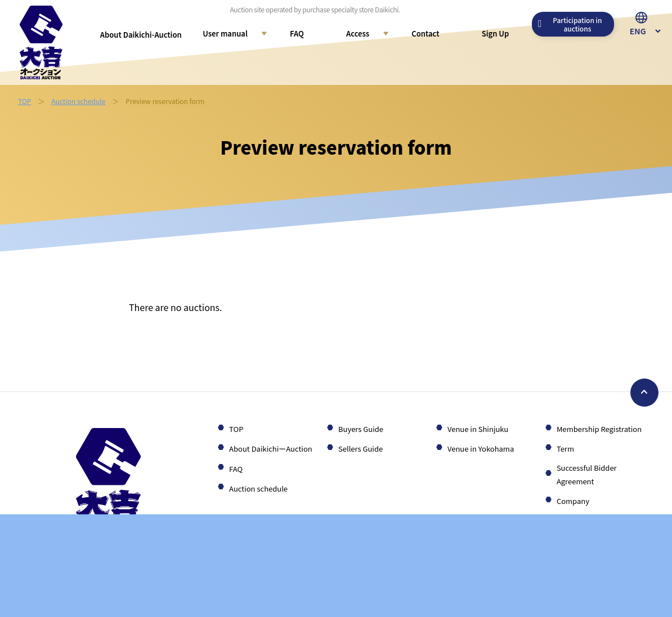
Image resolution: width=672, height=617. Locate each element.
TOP (24, 101)
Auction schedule (78, 101)
